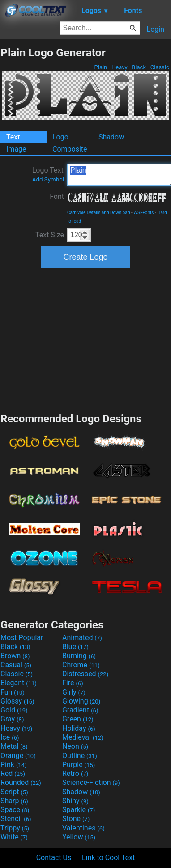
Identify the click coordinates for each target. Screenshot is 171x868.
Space (15, 810)
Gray (12, 719)
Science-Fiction (91, 782)
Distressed (85, 674)
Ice (10, 737)
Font (57, 196)
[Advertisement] (85, 339)
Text (13, 137)
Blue (75, 647)
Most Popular (22, 638)
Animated (82, 638)
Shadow (111, 137)
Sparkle (79, 810)
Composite (70, 149)
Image (16, 149)
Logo (60, 137)
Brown (15, 656)
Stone (76, 819)
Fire (73, 683)
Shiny (75, 801)
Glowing (81, 701)
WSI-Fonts (143, 213)
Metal (14, 746)
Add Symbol (48, 179)
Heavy (120, 67)
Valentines (83, 828)
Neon (75, 746)
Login (156, 29)
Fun (13, 692)
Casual (16, 665)
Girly (74, 692)
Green (78, 719)
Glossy (17, 701)
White (14, 837)
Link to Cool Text (108, 857)
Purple (79, 765)
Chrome (81, 665)
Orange (18, 756)
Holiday (79, 728)
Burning (79, 656)
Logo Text (48, 174)
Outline (80, 756)
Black (139, 67)
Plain (100, 67)
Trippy (15, 828)
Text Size (50, 235)
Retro (75, 773)
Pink (14, 765)
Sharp (14, 801)
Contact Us (54, 857)
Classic (160, 67)
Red (13, 773)
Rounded (21, 782)
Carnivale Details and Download (98, 213)
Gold (14, 710)
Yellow (79, 837)
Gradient (80, 710)
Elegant (19, 683)
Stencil (16, 819)
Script (14, 792)
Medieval (83, 737)
